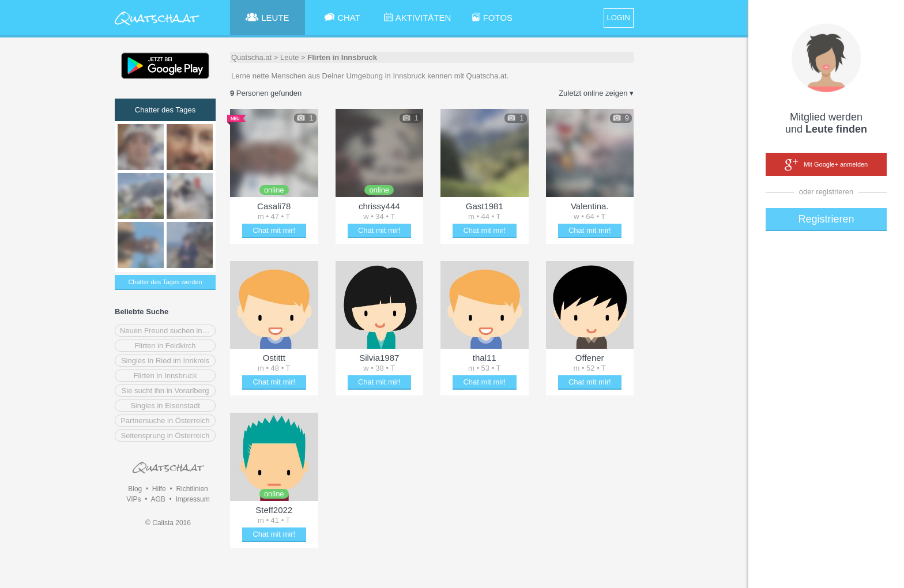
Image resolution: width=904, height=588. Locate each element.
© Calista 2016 (168, 523)
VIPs (133, 499)
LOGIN (619, 18)
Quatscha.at (251, 57)
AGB (158, 499)
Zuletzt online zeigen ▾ (596, 93)
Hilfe (159, 489)
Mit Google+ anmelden (826, 165)
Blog (135, 489)
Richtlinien (192, 489)
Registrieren (826, 219)
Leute (290, 57)
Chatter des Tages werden (165, 282)
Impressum (192, 499)
